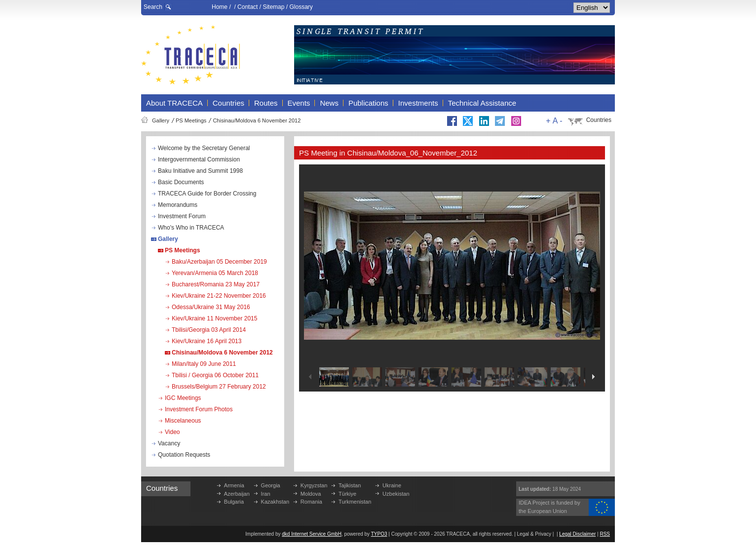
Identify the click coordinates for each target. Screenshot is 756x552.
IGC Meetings (183, 398)
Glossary (301, 7)
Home (220, 7)
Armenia (234, 485)
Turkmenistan (355, 502)
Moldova (311, 494)
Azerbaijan (237, 494)
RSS (605, 534)
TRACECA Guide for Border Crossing (207, 194)
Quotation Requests (184, 455)
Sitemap (273, 7)
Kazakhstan (275, 502)
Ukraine (392, 485)
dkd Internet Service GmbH (312, 534)
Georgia (271, 485)
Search (153, 7)
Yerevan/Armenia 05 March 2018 (215, 273)
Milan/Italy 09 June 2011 (204, 364)
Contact (247, 7)
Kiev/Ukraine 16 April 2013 (207, 341)
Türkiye (347, 494)
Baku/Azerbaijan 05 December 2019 (219, 262)
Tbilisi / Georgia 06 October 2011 (215, 375)
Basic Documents (181, 182)
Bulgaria (234, 502)
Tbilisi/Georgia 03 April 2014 (209, 330)
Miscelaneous (183, 421)
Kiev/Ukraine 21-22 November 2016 (219, 296)
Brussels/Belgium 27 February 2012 (219, 387)
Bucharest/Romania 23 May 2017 (216, 284)
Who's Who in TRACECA (191, 228)
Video (172, 432)
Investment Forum (182, 216)
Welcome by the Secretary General (204, 148)
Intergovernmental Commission (199, 159)
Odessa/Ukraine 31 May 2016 (211, 307)
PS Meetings (191, 120)
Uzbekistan (396, 494)
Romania (311, 502)
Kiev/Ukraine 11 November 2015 (214, 318)
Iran (266, 494)
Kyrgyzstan (314, 485)
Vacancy (169, 443)
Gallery (161, 120)
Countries (599, 120)
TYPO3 (379, 534)
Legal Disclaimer (577, 534)
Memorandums (178, 205)
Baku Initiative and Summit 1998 (200, 171)
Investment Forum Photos (199, 409)
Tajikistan (350, 485)
